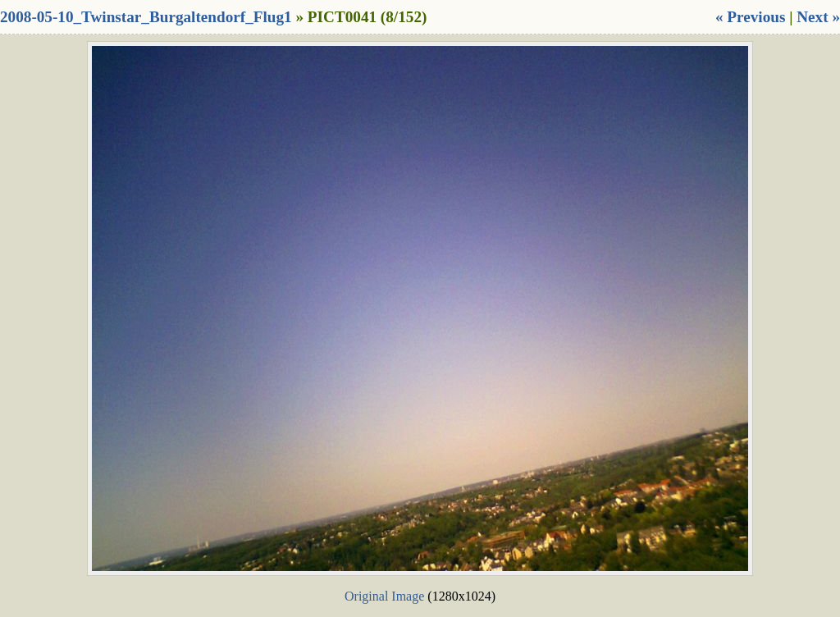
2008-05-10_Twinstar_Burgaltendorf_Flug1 (146, 17)
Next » (818, 17)
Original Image (384, 596)
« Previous (750, 17)
